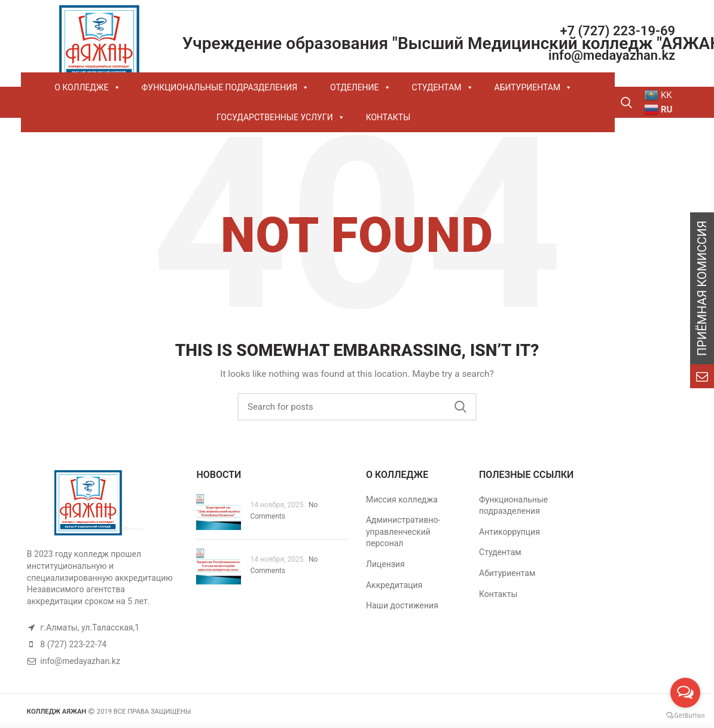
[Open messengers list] (685, 693)
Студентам (500, 552)
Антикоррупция (509, 532)
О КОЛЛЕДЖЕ (87, 87)
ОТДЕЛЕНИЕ (360, 87)
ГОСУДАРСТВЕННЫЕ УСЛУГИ (281, 117)
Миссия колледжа (402, 499)
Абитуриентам (507, 573)
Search (460, 407)
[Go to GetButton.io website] (685, 716)
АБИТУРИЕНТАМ (534, 87)
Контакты (498, 594)
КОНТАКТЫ (388, 117)
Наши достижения (402, 605)
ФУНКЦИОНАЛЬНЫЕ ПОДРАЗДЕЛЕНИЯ (226, 87)
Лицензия (385, 564)
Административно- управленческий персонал (403, 531)
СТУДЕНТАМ (443, 87)
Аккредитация (394, 585)
